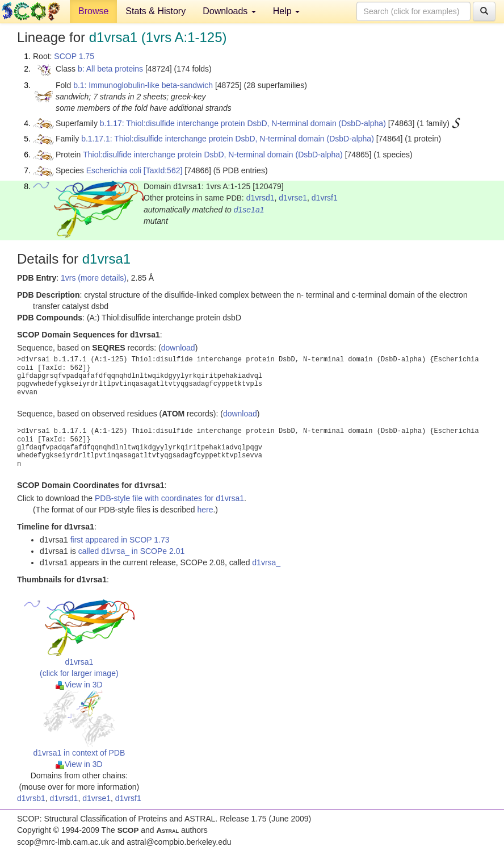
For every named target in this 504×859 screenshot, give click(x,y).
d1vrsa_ (266, 562)
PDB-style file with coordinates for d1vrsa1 (169, 498)
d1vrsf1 (325, 198)
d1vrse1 (293, 198)
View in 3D (79, 685)
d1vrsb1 (31, 798)
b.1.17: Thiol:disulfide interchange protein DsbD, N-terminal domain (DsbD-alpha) (243, 123)
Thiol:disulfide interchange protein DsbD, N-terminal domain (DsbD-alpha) (213, 155)
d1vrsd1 (261, 198)
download (178, 348)
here (205, 510)
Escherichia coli (114, 170)
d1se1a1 (249, 210)
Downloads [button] (229, 11)
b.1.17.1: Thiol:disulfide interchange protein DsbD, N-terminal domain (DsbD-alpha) (228, 139)
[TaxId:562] (163, 170)
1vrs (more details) (94, 278)
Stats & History (156, 11)
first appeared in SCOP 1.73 (120, 540)
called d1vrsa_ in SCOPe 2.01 (132, 551)
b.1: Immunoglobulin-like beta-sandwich (143, 85)
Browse (93, 11)
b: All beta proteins (110, 69)
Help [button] (286, 11)
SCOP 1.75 (74, 56)
